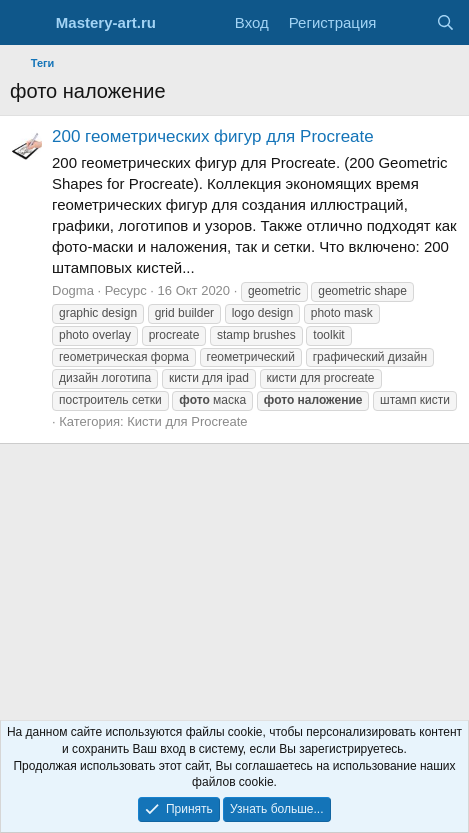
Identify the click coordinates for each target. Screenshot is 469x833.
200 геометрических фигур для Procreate (213, 136)
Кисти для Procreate (187, 421)
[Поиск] (445, 22)
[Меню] (27, 23)
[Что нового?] (405, 22)
